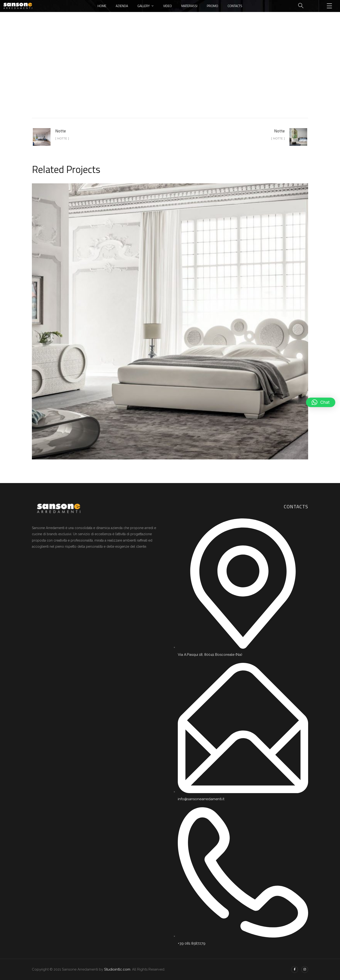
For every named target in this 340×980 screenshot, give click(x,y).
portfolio (161, 79)
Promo (212, 6)
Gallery (144, 6)
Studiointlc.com (117, 969)
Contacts (235, 6)
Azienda (122, 6)
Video (168, 6)
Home (102, 6)
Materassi (189, 6)
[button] (321, 402)
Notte (182, 79)
